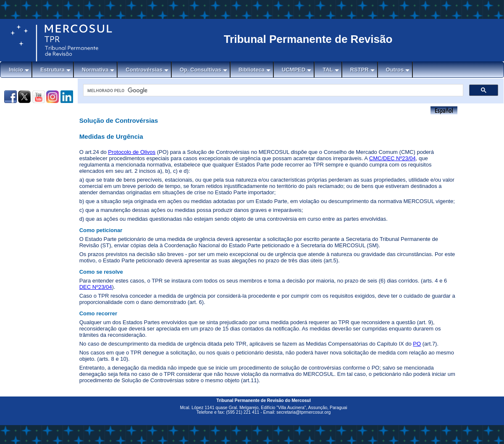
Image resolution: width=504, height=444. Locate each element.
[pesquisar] (272, 90)
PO (417, 344)
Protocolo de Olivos (132, 152)
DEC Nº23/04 (96, 287)
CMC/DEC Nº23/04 (392, 158)
